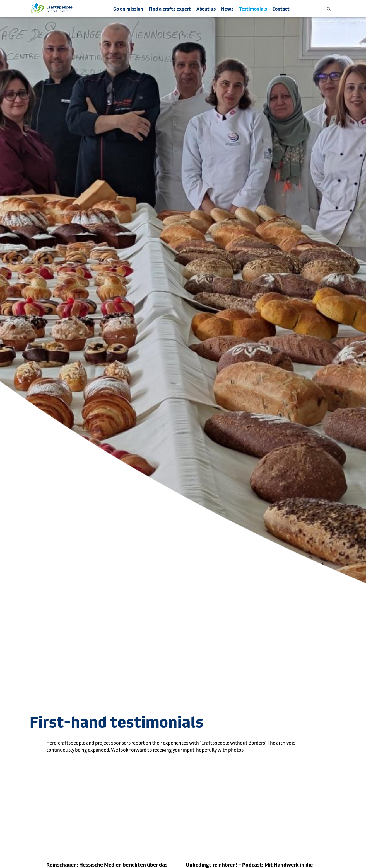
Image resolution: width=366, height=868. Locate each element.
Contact (281, 9)
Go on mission (128, 9)
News (227, 9)
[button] (329, 8)
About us (206, 9)
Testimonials (253, 9)
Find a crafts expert (170, 9)
